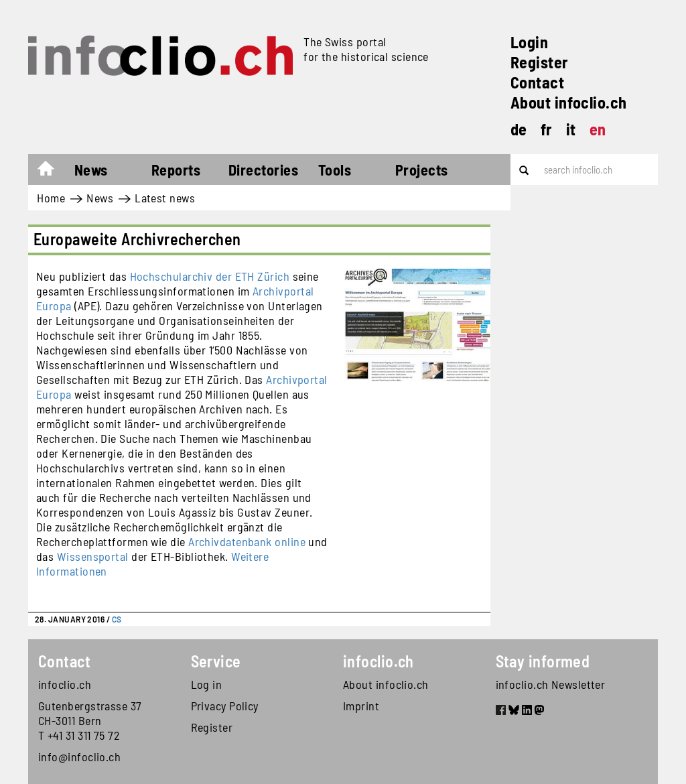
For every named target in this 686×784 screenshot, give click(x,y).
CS (117, 619)
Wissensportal (93, 556)
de (519, 129)
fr (547, 129)
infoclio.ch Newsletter (551, 684)
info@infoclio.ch (79, 757)
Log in (207, 684)
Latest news (165, 198)
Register (540, 62)
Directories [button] (263, 170)
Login (529, 42)
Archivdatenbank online (247, 541)
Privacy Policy (225, 706)
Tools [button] (335, 170)
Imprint (361, 706)
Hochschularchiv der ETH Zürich (210, 276)
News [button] (91, 170)
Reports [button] (176, 170)
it (571, 129)
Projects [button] (422, 170)
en (598, 129)
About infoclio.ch (569, 102)
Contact (537, 82)
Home (53, 172)
